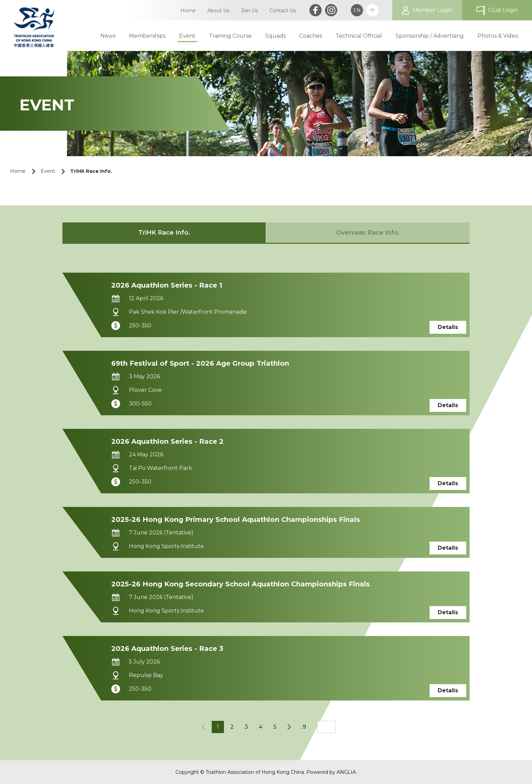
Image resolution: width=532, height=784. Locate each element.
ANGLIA (346, 772)
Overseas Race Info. (368, 233)
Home (18, 171)
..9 (303, 727)
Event (48, 171)
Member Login (432, 10)
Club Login (503, 10)
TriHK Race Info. (91, 171)
